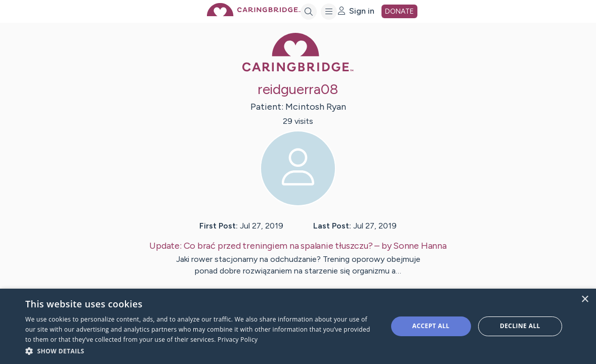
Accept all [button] (431, 326)
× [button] (585, 300)
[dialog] (298, 326)
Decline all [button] (520, 326)
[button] (201, 351)
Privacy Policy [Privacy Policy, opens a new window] (238, 339)
